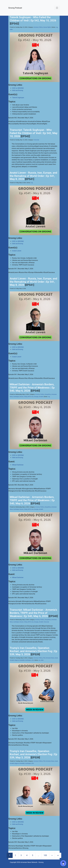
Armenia (36, 27)
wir (39, 660)
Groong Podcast (15, 8)
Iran (32, 397)
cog (57, 27)
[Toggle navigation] (57, 8)
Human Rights (47, 27)
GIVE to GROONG (18, 88)
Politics (41, 27)
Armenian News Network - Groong (32, 862)
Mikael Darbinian (18, 465)
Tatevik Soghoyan (18, 98)
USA (33, 660)
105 (45, 855)
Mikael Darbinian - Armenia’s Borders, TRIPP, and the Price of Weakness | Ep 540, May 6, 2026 (32, 388)
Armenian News (50, 658)
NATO (29, 397)
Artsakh (41, 397)
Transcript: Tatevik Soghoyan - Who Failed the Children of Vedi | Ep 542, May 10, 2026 (34, 133)
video (11, 29)
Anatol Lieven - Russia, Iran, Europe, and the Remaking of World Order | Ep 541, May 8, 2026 (33, 176)
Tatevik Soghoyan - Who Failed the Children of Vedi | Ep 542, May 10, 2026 (33, 19)
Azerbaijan (16, 397)
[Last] (58, 855)
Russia (21, 397)
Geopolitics (48, 394)
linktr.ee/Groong (18, 90)
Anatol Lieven (17, 251)
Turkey (25, 397)
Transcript (36, 140)
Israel (56, 658)
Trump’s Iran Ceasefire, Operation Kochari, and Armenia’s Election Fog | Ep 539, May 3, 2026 (33, 651)
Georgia (36, 397)
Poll (44, 658)
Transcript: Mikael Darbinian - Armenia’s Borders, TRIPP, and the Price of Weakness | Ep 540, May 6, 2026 (33, 613)
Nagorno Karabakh (20, 660)
